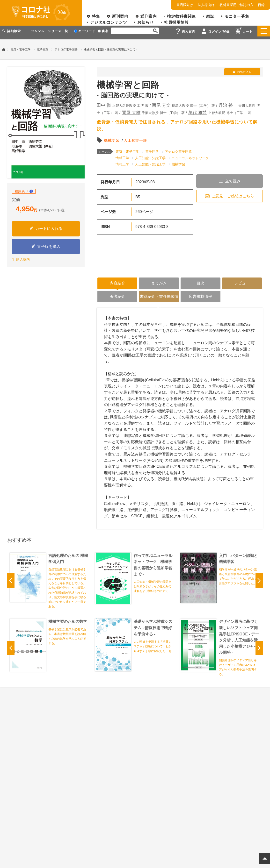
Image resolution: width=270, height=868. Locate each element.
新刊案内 (120, 16)
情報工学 (122, 156)
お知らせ (146, 22)
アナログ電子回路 (66, 47)
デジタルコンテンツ (109, 22)
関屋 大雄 (131, 110)
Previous (11, 578)
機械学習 (112, 138)
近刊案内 (149, 16)
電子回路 (43, 47)
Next (259, 578)
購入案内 (23, 257)
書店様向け (185, 5)
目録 (261, 5)
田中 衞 (104, 103)
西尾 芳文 (161, 103)
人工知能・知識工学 (150, 156)
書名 (103, 31)
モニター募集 (237, 16)
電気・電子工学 (21, 47)
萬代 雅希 (198, 110)
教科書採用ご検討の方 (236, 5)
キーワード (85, 31)
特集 (96, 16)
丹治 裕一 (228, 103)
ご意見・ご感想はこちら (233, 194)
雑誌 (210, 16)
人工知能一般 (135, 138)
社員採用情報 (176, 22)
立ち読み (233, 179)
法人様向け (206, 5)
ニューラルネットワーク (190, 156)
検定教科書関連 (181, 16)
